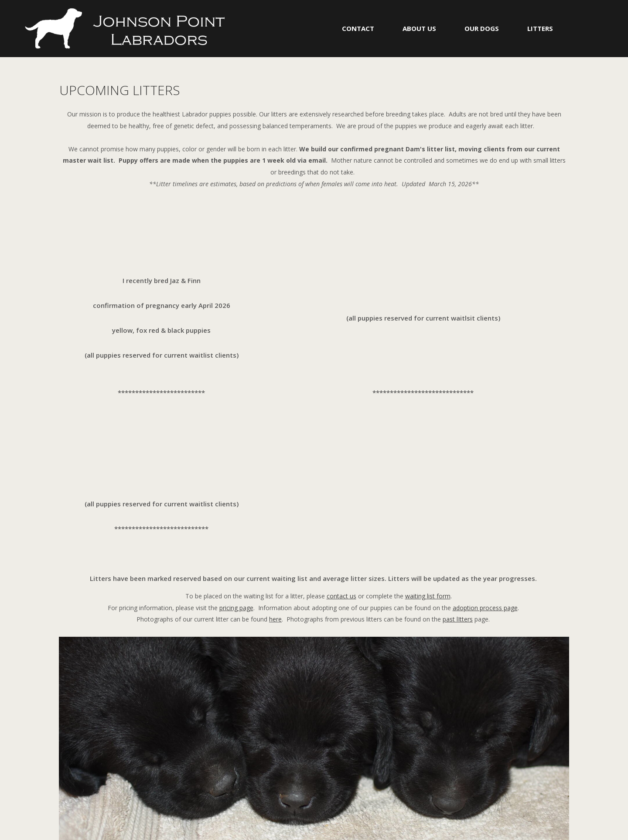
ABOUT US (419, 28)
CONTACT (358, 28)
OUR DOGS (482, 28)
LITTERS (540, 28)
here (275, 619)
